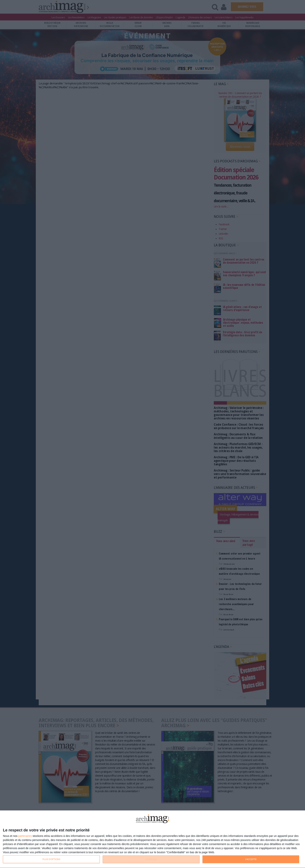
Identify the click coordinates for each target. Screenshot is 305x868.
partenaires (25, 836)
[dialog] (152, 839)
